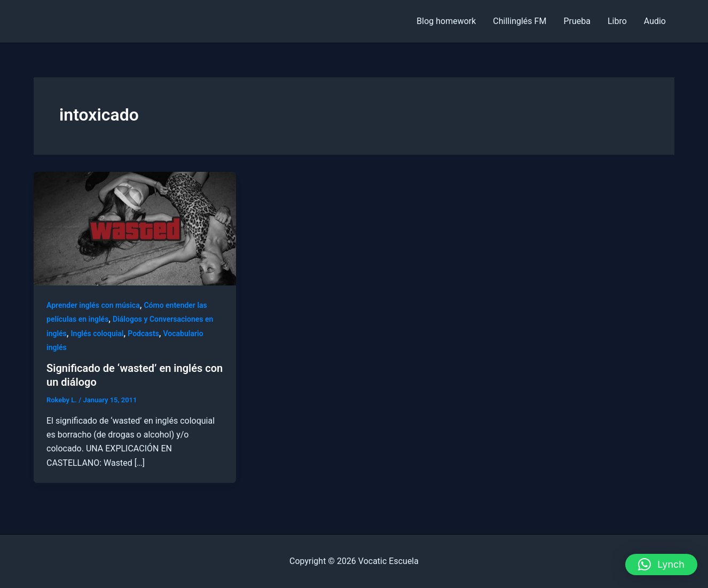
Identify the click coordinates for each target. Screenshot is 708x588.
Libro (617, 21)
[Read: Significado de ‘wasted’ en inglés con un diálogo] (135, 228)
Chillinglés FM (520, 21)
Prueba (577, 21)
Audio (655, 21)
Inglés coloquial (97, 333)
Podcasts (143, 333)
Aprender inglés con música (93, 305)
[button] (661, 565)
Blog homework (446, 21)
